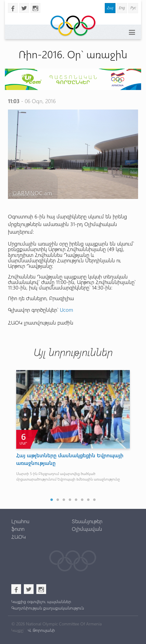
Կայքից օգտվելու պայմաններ (41, 601)
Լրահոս (20, 521)
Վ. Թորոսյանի (41, 630)
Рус (133, 7)
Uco (64, 310)
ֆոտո (18, 529)
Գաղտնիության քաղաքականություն (48, 608)
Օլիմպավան (87, 529)
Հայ (110, 7)
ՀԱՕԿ (18, 537)
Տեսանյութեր (87, 521)
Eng (122, 7)
